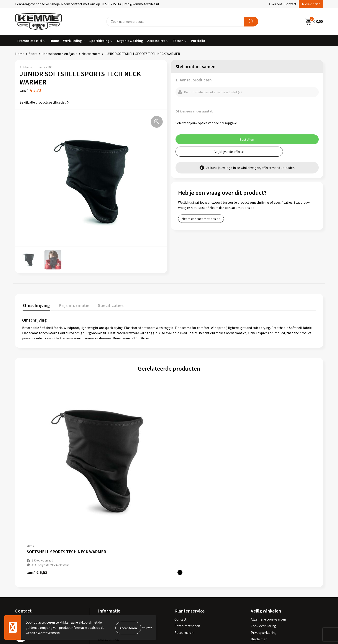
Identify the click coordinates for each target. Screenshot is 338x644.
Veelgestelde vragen (113, 540)
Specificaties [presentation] (106, 304)
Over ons (276, 4)
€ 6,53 (37, 480)
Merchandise (107, 560)
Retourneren (184, 540)
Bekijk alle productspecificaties (44, 102)
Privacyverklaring (264, 540)
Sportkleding (99, 41)
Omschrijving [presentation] (36, 304)
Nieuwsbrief (311, 4)
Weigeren (147, 627)
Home (54, 41)
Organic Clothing (130, 41)
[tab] (36, 305)
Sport (33, 54)
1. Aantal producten (194, 80)
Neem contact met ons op (201, 219)
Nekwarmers (91, 54)
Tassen (178, 41)
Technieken (107, 553)
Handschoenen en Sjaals (59, 54)
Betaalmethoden (187, 533)
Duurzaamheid (109, 546)
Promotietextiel (30, 41)
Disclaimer (259, 546)
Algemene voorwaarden (268, 527)
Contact (290, 4)
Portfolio (198, 41)
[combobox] (175, 22)
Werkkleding (72, 41)
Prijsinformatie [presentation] (71, 304)
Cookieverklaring (263, 533)
